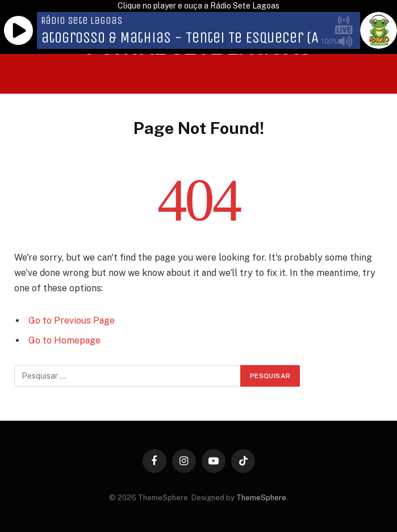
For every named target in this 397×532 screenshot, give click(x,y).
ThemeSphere (261, 498)
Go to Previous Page (72, 321)
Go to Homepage (64, 340)
